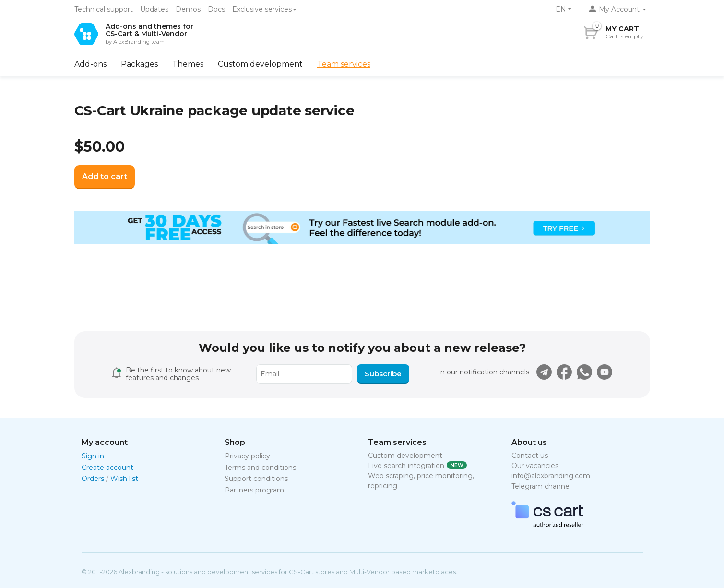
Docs (216, 9)
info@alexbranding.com (551, 476)
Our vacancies (535, 466)
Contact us (530, 456)
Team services (344, 64)
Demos (188, 9)
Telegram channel (541, 486)
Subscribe (383, 374)
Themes (188, 64)
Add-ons (90, 64)
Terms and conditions (260, 468)
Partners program (254, 490)
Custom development (260, 64)
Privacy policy (247, 456)
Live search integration (406, 466)
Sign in (93, 456)
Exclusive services (262, 9)
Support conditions (256, 479)
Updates (154, 9)
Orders (93, 479)
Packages (139, 64)
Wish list (124, 479)
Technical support (104, 9)
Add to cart (105, 176)
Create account (107, 468)
